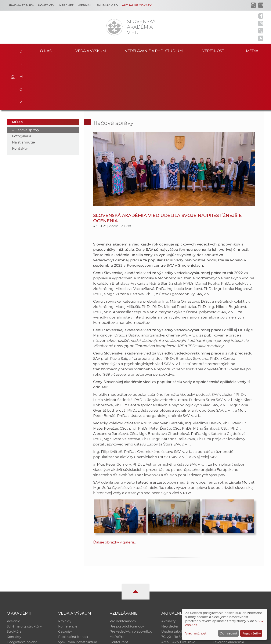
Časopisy (65, 580)
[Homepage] (114, 27)
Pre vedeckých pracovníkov (131, 580)
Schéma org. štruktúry (24, 574)
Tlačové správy (27, 78)
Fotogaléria (22, 84)
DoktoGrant (119, 591)
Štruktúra (14, 580)
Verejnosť (213, 50)
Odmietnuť (228, 633)
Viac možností (196, 633)
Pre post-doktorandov (127, 574)
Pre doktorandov (123, 569)
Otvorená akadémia (229, 591)
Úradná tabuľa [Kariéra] (21, 5)
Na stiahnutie (24, 90)
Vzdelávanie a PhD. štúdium (154, 50)
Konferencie (68, 574)
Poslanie (13, 569)
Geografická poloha (22, 591)
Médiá (254, 50)
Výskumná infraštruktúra (78, 591)
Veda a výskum (91, 50)
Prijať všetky (251, 633)
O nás (46, 50)
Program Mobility (123, 596)
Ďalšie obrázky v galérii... (115, 490)
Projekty (65, 569)
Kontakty (46, 5)
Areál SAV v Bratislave (178, 591)
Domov (19, 50)
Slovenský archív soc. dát (232, 574)
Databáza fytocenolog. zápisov (237, 580)
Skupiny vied (107, 5)
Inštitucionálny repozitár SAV (235, 569)
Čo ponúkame (173, 596)
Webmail (85, 5)
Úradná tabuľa (173, 580)
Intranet (66, 5)
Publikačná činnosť (73, 585)
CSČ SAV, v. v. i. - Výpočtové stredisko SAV (70, 639)
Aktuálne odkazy (137, 5)
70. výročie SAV (173, 585)
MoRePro (117, 585)
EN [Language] (261, 5)
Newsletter (170, 574)
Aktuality (168, 569)
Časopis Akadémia (227, 585)
